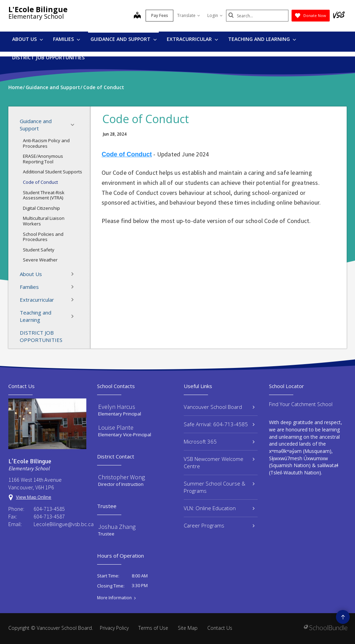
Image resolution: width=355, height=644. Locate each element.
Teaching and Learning (262, 39)
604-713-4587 (49, 516)
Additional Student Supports (53, 172)
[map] (137, 16)
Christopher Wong (122, 477)
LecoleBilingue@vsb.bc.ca (60, 524)
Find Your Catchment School (301, 404)
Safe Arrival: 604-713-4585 (219, 424)
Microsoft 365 (219, 441)
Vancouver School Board (219, 407)
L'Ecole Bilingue (38, 9)
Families (67, 39)
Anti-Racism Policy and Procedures (46, 143)
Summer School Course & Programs (219, 487)
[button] (75, 125)
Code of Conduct (40, 182)
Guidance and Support (124, 39)
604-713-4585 (49, 509)
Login (215, 15)
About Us (28, 39)
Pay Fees (160, 15)
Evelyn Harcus (117, 407)
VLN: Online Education (219, 508)
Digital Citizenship (41, 208)
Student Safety (39, 250)
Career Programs (219, 525)
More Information (114, 598)
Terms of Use (153, 628)
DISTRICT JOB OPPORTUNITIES (48, 57)
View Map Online (34, 497)
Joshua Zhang (117, 527)
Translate (189, 15)
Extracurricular (192, 39)
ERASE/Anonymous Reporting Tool (43, 159)
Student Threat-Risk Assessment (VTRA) (44, 195)
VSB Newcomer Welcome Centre (219, 462)
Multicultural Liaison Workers (44, 221)
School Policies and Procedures (43, 237)
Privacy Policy (114, 628)
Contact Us (220, 628)
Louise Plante (116, 427)
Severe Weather (40, 260)
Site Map (188, 628)
